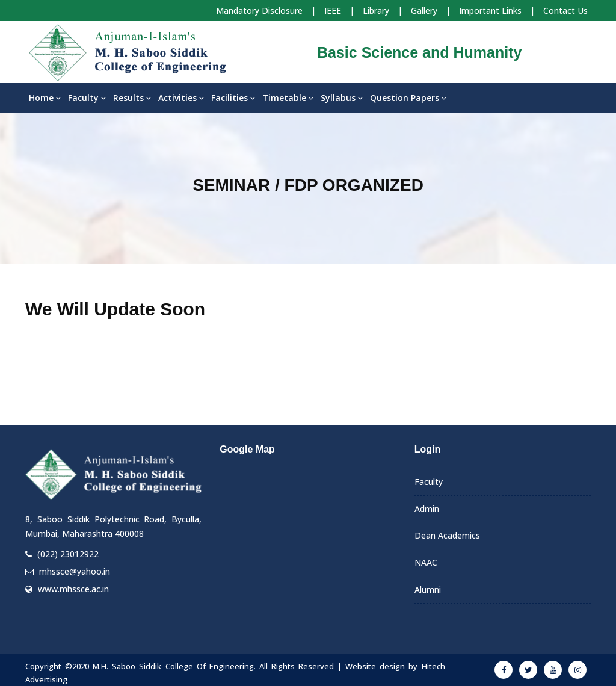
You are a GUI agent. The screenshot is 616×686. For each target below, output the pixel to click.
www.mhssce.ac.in (73, 589)
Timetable (288, 98)
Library (376, 11)
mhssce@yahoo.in (75, 571)
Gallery (424, 11)
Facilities (233, 98)
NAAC (426, 562)
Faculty (87, 98)
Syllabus (342, 98)
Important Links (490, 11)
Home (45, 98)
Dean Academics (447, 535)
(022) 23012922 (68, 554)
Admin (427, 509)
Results (132, 98)
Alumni (428, 589)
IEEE (333, 11)
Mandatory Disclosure (259, 11)
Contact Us (565, 11)
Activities (181, 98)
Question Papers (408, 98)
